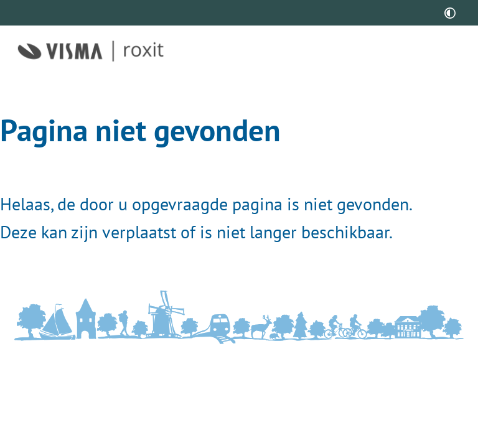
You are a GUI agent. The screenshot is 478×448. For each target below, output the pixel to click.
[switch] (450, 13)
